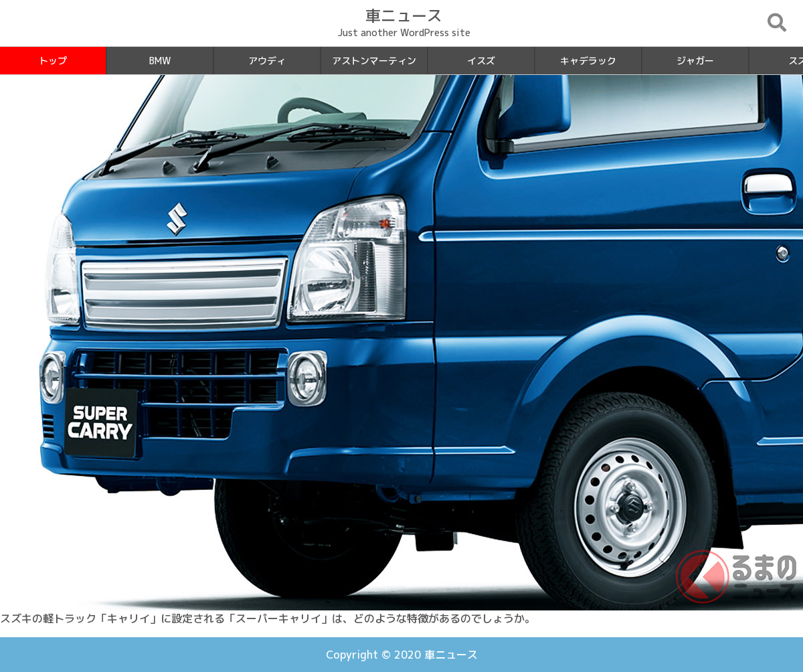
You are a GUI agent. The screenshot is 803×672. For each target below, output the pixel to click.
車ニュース (451, 655)
